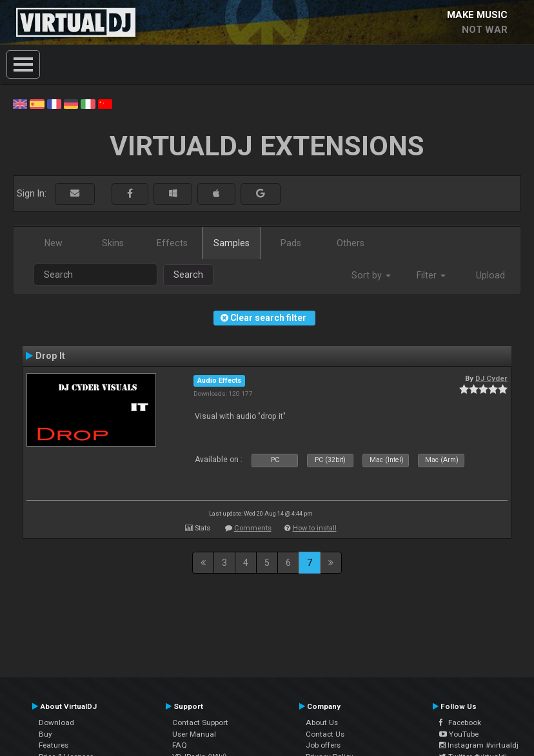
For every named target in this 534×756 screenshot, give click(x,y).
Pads (291, 243)
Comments (253, 528)
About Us (322, 722)
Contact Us (325, 734)
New (54, 243)
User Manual (194, 734)
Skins (113, 243)
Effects (172, 243)
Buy (45, 734)
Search (188, 275)
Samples (232, 243)
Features (54, 745)
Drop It (50, 356)
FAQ (180, 745)
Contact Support (200, 722)
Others (351, 243)
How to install (315, 528)
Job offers (323, 745)
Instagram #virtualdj (479, 745)
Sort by (371, 275)
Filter (431, 275)
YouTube (459, 734)
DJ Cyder (491, 378)
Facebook (460, 722)
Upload (490, 275)
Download (56, 722)
